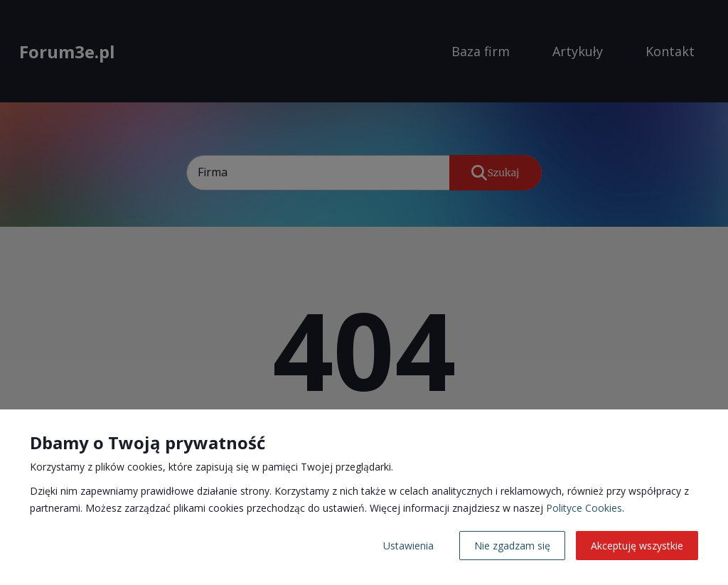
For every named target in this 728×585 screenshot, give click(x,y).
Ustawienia (408, 546)
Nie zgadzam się (512, 546)
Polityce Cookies (584, 508)
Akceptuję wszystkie (637, 546)
